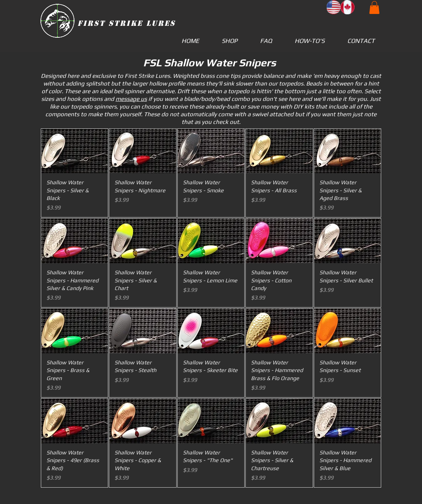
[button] (374, 8)
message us (131, 99)
